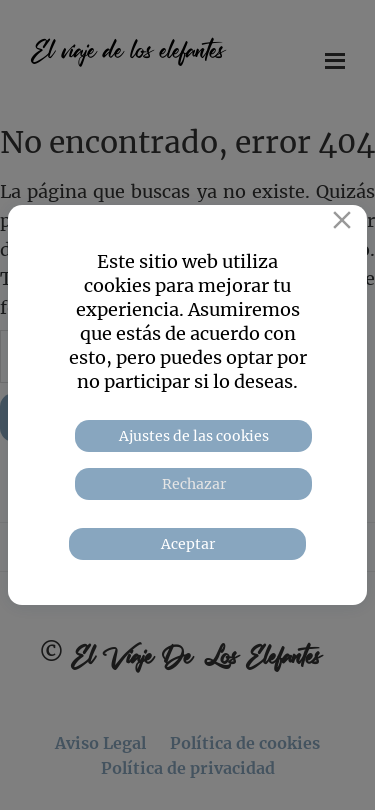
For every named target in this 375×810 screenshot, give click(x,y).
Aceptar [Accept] (188, 544)
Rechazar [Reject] (194, 484)
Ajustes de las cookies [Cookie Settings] (194, 436)
